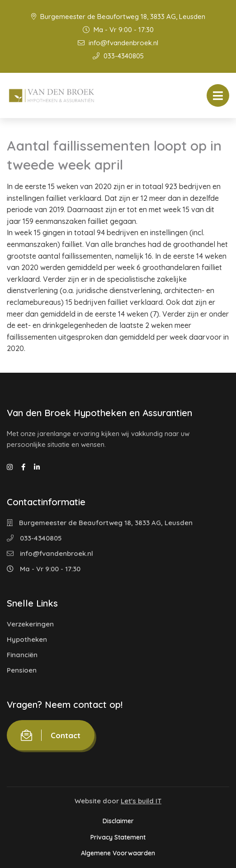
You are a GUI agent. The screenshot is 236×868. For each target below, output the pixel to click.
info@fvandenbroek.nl (118, 43)
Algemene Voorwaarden (118, 853)
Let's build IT (141, 801)
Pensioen (22, 670)
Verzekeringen (30, 624)
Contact (51, 735)
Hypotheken (27, 639)
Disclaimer (118, 821)
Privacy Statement (118, 837)
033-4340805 (118, 56)
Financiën (22, 655)
